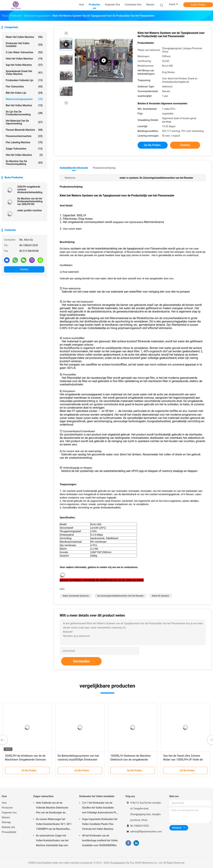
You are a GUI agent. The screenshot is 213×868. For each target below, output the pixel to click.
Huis (4, 803)
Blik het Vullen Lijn (24, 93)
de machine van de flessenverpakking (24, 163)
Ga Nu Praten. (198, 5)
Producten (7, 808)
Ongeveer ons (9, 813)
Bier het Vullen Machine (24, 105)
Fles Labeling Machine (24, 142)
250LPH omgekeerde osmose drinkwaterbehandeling (30, 189)
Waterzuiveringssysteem (24, 99)
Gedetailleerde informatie (74, 168)
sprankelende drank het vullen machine (24, 73)
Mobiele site (8, 827)
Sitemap (6, 822)
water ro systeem (160, 596)
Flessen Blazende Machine (24, 130)
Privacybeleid (9, 832)
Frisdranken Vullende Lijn (24, 80)
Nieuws (6, 817)
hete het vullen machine (24, 59)
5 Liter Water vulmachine (24, 52)
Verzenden (81, 661)
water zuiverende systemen (76, 596)
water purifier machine (30, 210)
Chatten (24, 269)
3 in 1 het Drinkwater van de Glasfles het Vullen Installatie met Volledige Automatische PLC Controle (100, 808)
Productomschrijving (104, 168)
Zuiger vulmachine (24, 149)
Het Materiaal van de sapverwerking (24, 122)
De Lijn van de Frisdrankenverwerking (24, 113)
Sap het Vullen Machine (24, 65)
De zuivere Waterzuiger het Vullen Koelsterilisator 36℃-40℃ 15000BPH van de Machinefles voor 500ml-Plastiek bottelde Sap (54, 825)
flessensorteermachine (24, 136)
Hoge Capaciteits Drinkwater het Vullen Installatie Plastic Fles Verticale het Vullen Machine (100, 824)
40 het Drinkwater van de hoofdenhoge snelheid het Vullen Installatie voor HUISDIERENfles (100, 840)
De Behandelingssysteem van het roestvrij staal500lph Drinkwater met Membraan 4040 (78, 760)
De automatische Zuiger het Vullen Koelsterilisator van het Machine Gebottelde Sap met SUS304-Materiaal (52, 841)
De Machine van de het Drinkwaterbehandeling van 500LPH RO (30, 201)
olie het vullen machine (24, 155)
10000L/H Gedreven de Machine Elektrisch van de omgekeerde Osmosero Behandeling (130, 760)
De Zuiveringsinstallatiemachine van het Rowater (120, 596)
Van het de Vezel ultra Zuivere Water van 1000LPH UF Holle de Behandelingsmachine (183, 760)
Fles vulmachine (24, 87)
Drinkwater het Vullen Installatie (24, 45)
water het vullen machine (24, 37)
